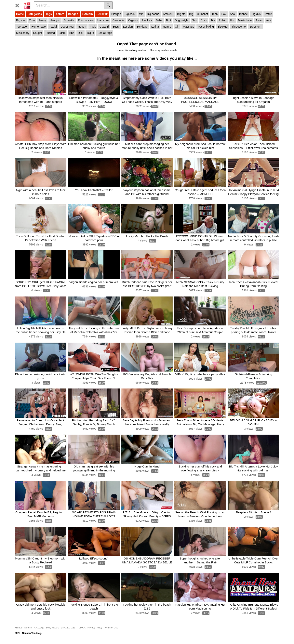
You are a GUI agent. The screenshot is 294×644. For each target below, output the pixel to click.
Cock (204, 20)
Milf (141, 14)
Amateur (168, 14)
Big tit (90, 33)
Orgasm (133, 20)
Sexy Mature (52, 628)
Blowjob (116, 14)
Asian (259, 20)
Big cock (130, 14)
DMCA (82, 628)
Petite (268, 14)
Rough (82, 27)
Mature (167, 27)
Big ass (21, 20)
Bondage (142, 27)
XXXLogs (39, 628)
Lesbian (128, 27)
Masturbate (245, 20)
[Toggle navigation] (19, 5)
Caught (38, 33)
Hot (232, 20)
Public (222, 20)
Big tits (181, 14)
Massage (188, 27)
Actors (60, 14)
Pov (224, 14)
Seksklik (102, 14)
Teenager (22, 27)
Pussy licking (206, 27)
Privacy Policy (95, 628)
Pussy (42, 20)
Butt (169, 20)
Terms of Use (111, 628)
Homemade (38, 27)
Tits (213, 20)
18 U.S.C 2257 (69, 628)
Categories (35, 14)
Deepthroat (67, 27)
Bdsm (62, 33)
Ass (268, 20)
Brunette (69, 20)
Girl (177, 27)
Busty (116, 27)
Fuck (93, 27)
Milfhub (19, 628)
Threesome (239, 27)
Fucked (50, 33)
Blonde (244, 14)
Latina (155, 27)
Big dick (256, 14)
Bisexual (223, 27)
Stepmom (255, 27)
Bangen (73, 14)
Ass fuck (147, 20)
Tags (49, 14)
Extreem (87, 14)
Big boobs (153, 14)
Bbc (72, 33)
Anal (233, 14)
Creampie (119, 20)
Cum (32, 20)
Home (20, 14)
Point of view (86, 20)
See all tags (105, 33)
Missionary (23, 33)
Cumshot (202, 14)
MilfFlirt (28, 628)
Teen (215, 14)
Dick (80, 33)
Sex (194, 20)
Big (191, 14)
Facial (53, 27)
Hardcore (103, 20)
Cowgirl (104, 27)
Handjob (55, 20)
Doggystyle (182, 20)
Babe (159, 20)
